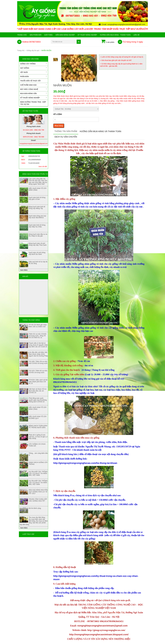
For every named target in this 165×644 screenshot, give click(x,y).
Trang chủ (22, 35)
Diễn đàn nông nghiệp (65, 35)
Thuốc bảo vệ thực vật (30, 81)
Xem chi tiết (43, 167)
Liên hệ (136, 35)
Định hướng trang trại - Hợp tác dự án (33, 103)
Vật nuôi (34, 72)
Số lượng (58, 114)
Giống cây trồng (34, 64)
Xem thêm (24, 270)
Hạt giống (34, 68)
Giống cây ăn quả (33, 50)
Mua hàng (59, 126)
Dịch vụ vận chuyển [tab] (66, 137)
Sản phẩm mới (35, 35)
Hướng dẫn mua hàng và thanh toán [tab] (100, 131)
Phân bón (34, 76)
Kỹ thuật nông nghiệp (87, 35)
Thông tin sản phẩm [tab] (66, 131)
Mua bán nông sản (34, 93)
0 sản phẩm (108, 42)
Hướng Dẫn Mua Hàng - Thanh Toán (115, 35)
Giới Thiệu (48, 35)
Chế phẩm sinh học (34, 85)
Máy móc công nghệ (34, 89)
